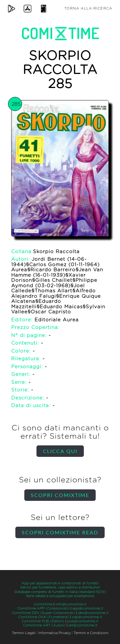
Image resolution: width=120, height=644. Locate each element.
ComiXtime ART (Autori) (44, 625)
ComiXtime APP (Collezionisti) (43, 608)
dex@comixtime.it (93, 613)
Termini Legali (24, 633)
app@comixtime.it (88, 608)
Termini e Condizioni (91, 633)
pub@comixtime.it (83, 621)
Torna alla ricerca (88, 8)
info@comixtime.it (71, 604)
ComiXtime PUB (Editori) (43, 621)
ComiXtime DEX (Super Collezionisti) (44, 613)
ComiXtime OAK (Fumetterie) (44, 617)
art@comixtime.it (83, 625)
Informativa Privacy (55, 633)
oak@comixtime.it (87, 617)
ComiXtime (43, 604)
